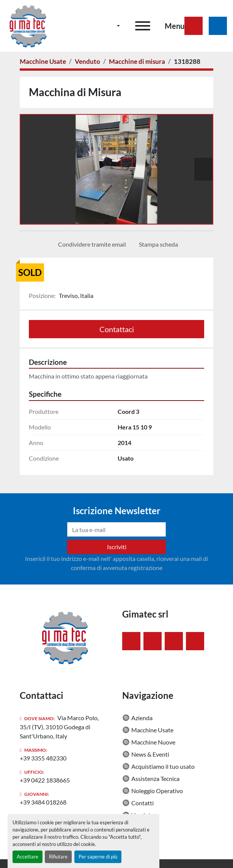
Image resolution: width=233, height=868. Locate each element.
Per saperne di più (98, 857)
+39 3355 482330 (43, 758)
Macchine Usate (152, 730)
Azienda (142, 718)
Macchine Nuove (153, 742)
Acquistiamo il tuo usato (163, 766)
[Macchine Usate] (43, 61)
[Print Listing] (157, 244)
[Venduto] (87, 61)
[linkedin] (153, 641)
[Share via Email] (91, 244)
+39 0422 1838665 (45, 780)
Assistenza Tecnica (155, 779)
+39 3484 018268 (43, 802)
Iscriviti (117, 547)
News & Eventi (150, 754)
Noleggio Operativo (157, 791)
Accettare (28, 857)
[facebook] (131, 641)
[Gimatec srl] (65, 636)
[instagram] (174, 641)
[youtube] (195, 641)
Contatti (142, 803)
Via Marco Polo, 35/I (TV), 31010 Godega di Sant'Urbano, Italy (59, 727)
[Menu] (143, 26)
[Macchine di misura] (137, 61)
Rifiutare (58, 857)
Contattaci (117, 329)
